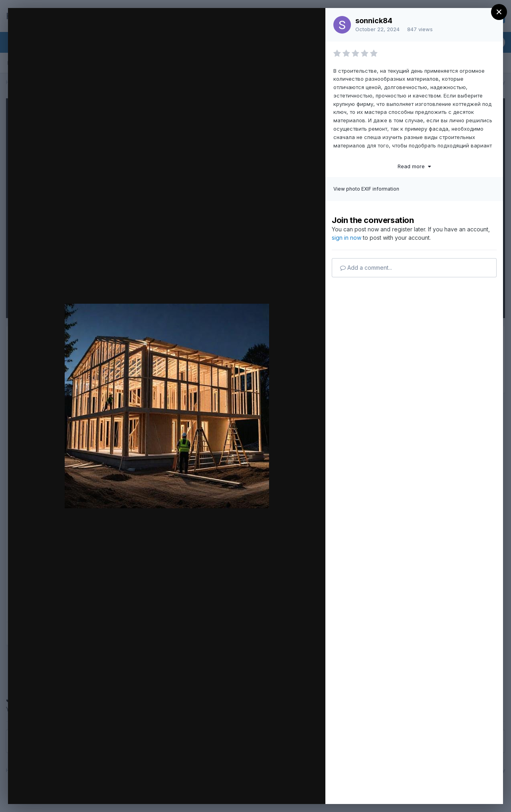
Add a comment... (366, 268)
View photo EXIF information (366, 189)
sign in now (347, 238)
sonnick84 (374, 21)
